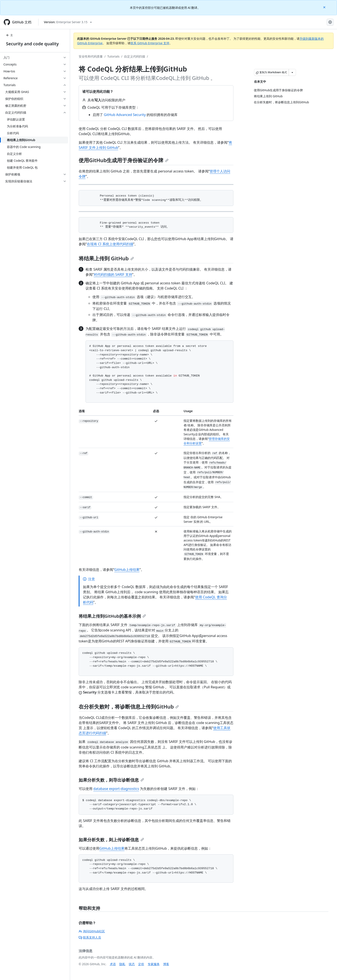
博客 (166, 964)
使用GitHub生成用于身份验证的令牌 (124, 160)
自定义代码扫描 (135, 56)
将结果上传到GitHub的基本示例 (112, 616)
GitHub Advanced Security (125, 115)
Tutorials (113, 56)
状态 (132, 964)
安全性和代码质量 (91, 56)
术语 (113, 964)
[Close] (325, 7)
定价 (141, 964)
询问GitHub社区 (92, 931)
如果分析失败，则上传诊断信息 (111, 840)
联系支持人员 (90, 937)
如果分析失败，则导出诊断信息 (111, 780)
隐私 (122, 964)
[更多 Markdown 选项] (292, 72)
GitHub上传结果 (127, 570)
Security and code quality (32, 44)
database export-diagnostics (116, 789)
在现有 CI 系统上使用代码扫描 (110, 244)
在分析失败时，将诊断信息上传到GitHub (129, 706)
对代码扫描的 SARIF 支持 (113, 274)
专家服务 (154, 964)
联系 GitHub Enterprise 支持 (150, 43)
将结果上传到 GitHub (106, 258)
